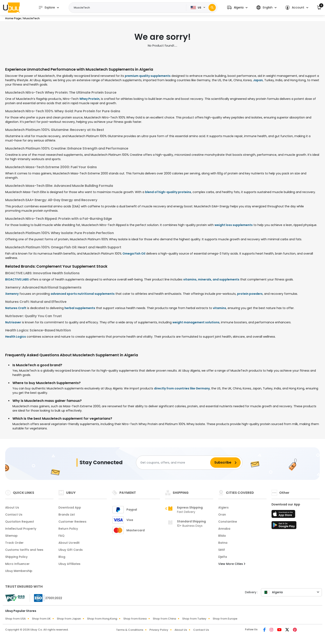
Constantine (228, 522)
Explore (47, 8)
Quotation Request (20, 522)
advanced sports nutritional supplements (83, 294)
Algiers (223, 507)
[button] (237, 8)
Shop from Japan (69, 619)
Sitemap (11, 536)
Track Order (14, 543)
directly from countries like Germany (182, 388)
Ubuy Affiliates (69, 564)
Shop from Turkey (194, 619)
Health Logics (16, 337)
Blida (222, 536)
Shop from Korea (135, 619)
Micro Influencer (17, 564)
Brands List (67, 515)
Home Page (13, 18)
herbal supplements (80, 308)
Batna (223, 543)
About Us (12, 507)
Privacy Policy (159, 630)
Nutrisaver (13, 322)
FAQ (61, 536)
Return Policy (68, 529)
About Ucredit (69, 543)
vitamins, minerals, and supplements (211, 279)
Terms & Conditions (130, 630)
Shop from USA (15, 619)
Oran (222, 515)
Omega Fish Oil (134, 254)
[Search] (212, 8)
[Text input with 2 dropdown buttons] (129, 8)
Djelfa (223, 557)
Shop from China (164, 619)
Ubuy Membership (19, 571)
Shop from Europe (225, 619)
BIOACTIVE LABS (17, 279)
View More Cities (232, 564)
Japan (258, 80)
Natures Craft (16, 308)
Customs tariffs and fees (24, 550)
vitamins (219, 308)
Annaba (224, 529)
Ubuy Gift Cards (71, 550)
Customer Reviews (72, 522)
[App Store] (284, 515)
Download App (70, 507)
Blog (62, 557)
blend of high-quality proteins (168, 192)
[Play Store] (284, 526)
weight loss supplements (234, 225)
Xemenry (12, 294)
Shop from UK (41, 619)
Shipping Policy (16, 557)
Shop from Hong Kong (102, 619)
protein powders (250, 294)
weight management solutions (196, 322)
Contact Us (14, 515)
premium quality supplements (148, 76)
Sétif (222, 550)
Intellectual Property (21, 529)
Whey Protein (89, 99)
